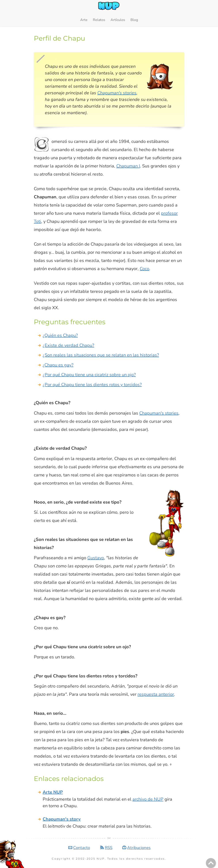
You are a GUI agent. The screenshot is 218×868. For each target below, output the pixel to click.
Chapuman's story (62, 819)
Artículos (118, 20)
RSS (109, 848)
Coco (144, 269)
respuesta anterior (156, 694)
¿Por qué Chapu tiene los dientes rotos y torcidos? (92, 385)
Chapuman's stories (117, 93)
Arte (84, 20)
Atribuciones (139, 848)
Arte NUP (53, 792)
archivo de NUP (148, 799)
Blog (134, 20)
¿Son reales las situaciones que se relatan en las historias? (101, 355)
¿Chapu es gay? (58, 365)
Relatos (99, 20)
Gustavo (96, 558)
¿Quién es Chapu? (60, 335)
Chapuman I (128, 166)
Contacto (82, 848)
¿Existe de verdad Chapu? (68, 345)
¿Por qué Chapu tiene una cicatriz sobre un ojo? (89, 375)
